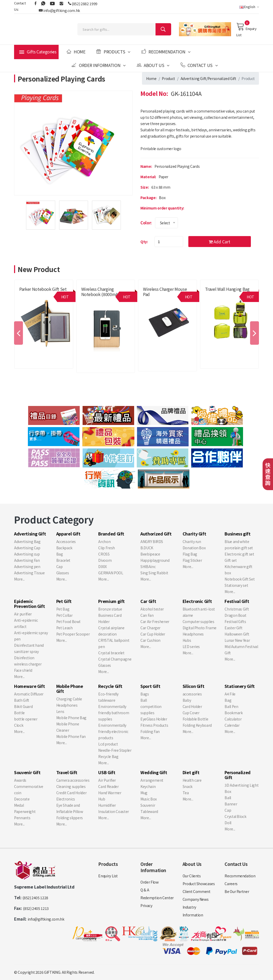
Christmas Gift (237, 609)
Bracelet (63, 560)
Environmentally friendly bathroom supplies (114, 713)
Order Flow (150, 882)
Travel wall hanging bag (227, 289)
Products (113, 52)
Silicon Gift (194, 686)
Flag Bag (190, 554)
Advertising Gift (193, 78)
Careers (231, 884)
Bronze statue (110, 609)
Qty (144, 242)
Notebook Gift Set (240, 579)
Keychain (148, 786)
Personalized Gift (222, 78)
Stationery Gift (240, 686)
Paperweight (25, 811)
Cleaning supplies (71, 786)
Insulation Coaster (114, 811)
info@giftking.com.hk (62, 10)
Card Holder (192, 706)
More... (19, 579)
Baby (187, 700)
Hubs (187, 640)
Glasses (63, 573)
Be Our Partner (237, 891)
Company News (196, 899)
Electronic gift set (239, 554)
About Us (153, 65)
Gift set (231, 560)
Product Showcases (199, 884)
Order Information (98, 65)
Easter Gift (233, 628)
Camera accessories (73, 780)
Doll (228, 823)
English (249, 7)
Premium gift (111, 601)
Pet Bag (63, 609)
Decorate (22, 799)
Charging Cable (69, 699)
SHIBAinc (148, 566)
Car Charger (150, 628)
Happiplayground (155, 560)
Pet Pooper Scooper (73, 634)
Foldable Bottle (196, 719)
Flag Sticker (192, 560)
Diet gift (191, 772)
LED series (191, 646)
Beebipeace (150, 554)
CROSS (104, 554)
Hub (102, 799)
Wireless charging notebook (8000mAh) (102, 292)
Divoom (105, 560)
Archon (104, 541)
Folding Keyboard (197, 725)
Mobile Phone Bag (71, 718)
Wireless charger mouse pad (165, 292)
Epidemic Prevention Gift (30, 604)
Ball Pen (231, 706)
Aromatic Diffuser (29, 694)
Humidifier (107, 805)
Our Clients (192, 876)
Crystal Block (235, 816)
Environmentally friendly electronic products (113, 731)
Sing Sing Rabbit (154, 573)
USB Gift (107, 772)
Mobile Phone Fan (71, 736)
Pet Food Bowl (68, 621)
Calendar (232, 725)
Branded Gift (111, 534)
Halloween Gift (237, 634)
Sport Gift (150, 686)
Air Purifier (107, 780)
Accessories (66, 541)
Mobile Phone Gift (70, 689)
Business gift (237, 534)
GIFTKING (52, 972)
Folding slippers (70, 818)
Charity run (192, 541)
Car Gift (148, 601)
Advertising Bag (27, 541)
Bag (60, 554)
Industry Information (193, 911)
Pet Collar (64, 615)
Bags (145, 694)
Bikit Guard (23, 706)
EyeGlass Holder (154, 719)
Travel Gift (67, 772)
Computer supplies (198, 621)
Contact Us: (20, 6)
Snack (188, 786)
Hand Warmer (110, 793)
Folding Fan (150, 731)
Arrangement (152, 780)
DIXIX (102, 566)
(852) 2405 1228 (35, 898)
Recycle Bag (108, 756)
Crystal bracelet (111, 653)
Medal (19, 805)
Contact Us (199, 65)
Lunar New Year (237, 640)
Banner (231, 804)
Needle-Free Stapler (115, 750)
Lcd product (108, 744)
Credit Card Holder (72, 793)
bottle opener (26, 719)
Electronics (66, 799)
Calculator (233, 719)
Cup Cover (191, 713)
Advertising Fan (27, 560)
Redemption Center (157, 898)
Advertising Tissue (29, 573)
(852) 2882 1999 (85, 4)
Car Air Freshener (155, 621)
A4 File (230, 694)
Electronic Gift (197, 601)
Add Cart (219, 242)
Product (168, 78)
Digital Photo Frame (200, 628)
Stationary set (236, 585)
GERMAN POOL (111, 573)
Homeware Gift (29, 686)
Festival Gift (237, 601)
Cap (60, 566)
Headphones (193, 634)
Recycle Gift (110, 686)
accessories (192, 694)
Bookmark (234, 713)
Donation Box (194, 548)
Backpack (64, 548)
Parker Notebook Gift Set (43, 289)
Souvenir (148, 805)
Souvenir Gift (27, 772)
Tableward (149, 811)
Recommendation (166, 52)
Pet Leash (64, 628)
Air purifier (23, 614)
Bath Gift (22, 700)
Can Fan (147, 615)
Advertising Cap (27, 548)
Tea (186, 793)
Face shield (23, 670)
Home (76, 52)
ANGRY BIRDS (152, 541)
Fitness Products (154, 725)
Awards (20, 780)
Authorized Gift (156, 534)
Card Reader (108, 786)
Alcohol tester (152, 609)
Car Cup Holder (153, 634)
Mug (144, 793)
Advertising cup (27, 554)
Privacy (146, 905)
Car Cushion (150, 640)
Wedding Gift (154, 772)
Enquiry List (246, 30)
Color (145, 223)
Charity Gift (194, 534)
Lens (60, 711)
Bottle (19, 713)
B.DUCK (147, 548)
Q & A (145, 890)
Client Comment (197, 891)
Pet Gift (64, 601)
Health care (192, 780)
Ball (144, 700)
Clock (19, 725)
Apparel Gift (68, 534)
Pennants (22, 818)
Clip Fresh (107, 548)
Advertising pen (27, 566)
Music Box (149, 799)
